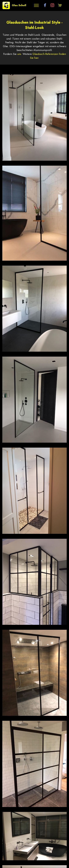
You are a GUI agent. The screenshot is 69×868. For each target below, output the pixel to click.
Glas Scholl (19, 5)
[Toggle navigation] (36, 5)
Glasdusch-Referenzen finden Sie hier (48, 56)
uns (19, 54)
